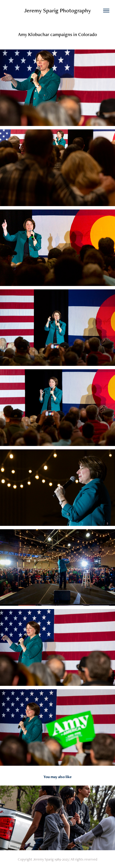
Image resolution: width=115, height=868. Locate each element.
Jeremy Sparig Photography (58, 10)
